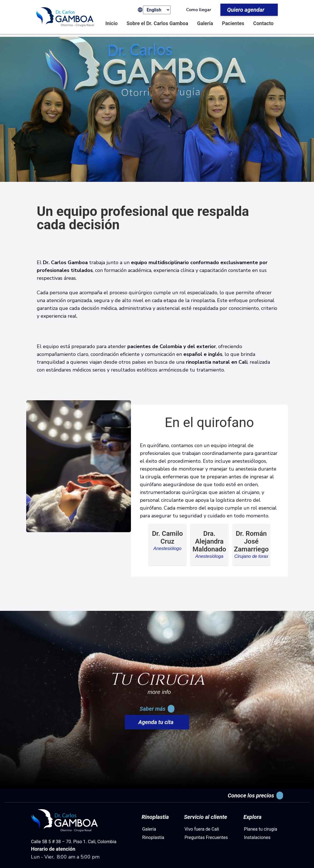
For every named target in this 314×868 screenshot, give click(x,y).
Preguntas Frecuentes (206, 837)
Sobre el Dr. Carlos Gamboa (157, 23)
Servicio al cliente (205, 817)
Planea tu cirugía (261, 829)
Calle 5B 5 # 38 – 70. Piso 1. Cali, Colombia (74, 842)
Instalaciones (257, 837)
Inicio (111, 23)
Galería (205, 23)
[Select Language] (157, 10)
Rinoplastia (155, 817)
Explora (253, 817)
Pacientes (233, 23)
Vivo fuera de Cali (202, 829)
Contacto (263, 23)
